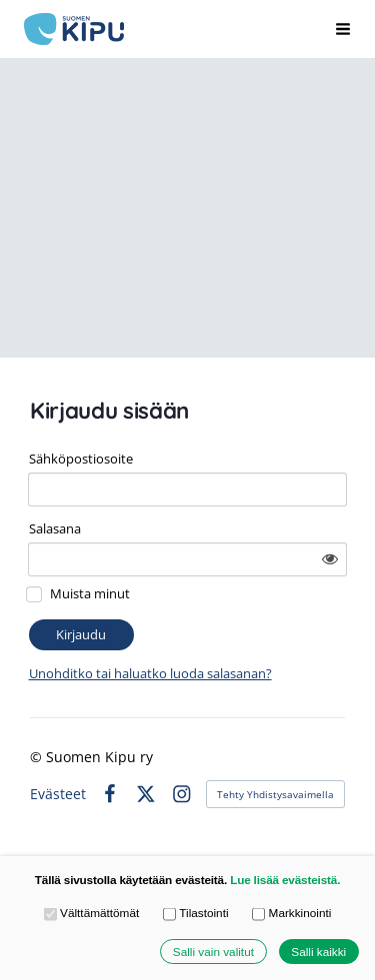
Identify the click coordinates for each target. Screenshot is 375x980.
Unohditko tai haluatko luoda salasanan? (150, 673)
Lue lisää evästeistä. (285, 880)
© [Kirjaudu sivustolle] (38, 757)
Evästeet (58, 794)
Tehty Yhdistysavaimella (275, 794)
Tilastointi (196, 914)
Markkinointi (291, 914)
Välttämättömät (92, 914)
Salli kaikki (318, 952)
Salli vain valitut (213, 952)
